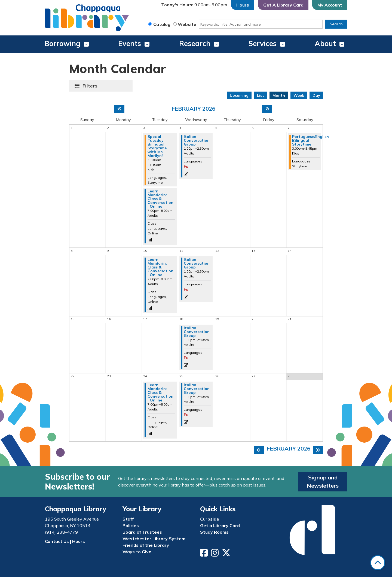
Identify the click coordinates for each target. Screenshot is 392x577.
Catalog (162, 24)
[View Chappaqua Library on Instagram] (215, 554)
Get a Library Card (220, 525)
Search (336, 24)
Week (299, 95)
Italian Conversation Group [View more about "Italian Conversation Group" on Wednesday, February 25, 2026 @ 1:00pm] (197, 389)
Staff (128, 519)
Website (187, 24)
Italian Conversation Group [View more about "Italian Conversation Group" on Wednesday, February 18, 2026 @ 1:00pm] (197, 332)
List (261, 95)
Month (279, 95)
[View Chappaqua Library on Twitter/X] (227, 554)
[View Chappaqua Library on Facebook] (204, 554)
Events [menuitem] (130, 43)
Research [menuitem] (195, 43)
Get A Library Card (283, 5)
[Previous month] (119, 109)
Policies (131, 525)
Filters (91, 86)
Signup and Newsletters (323, 481)
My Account (330, 5)
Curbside (210, 519)
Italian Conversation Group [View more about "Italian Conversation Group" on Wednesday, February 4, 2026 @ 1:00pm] (197, 140)
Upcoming (239, 95)
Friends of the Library (146, 545)
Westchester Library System (154, 539)
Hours (243, 5)
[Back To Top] (378, 563)
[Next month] (267, 109)
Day (316, 95)
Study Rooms (214, 532)
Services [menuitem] (263, 43)
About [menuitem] (325, 43)
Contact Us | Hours (65, 541)
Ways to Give (137, 552)
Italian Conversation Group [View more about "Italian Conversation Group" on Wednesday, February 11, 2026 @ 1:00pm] (197, 263)
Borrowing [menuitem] (62, 43)
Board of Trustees (142, 532)
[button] (194, 5)
